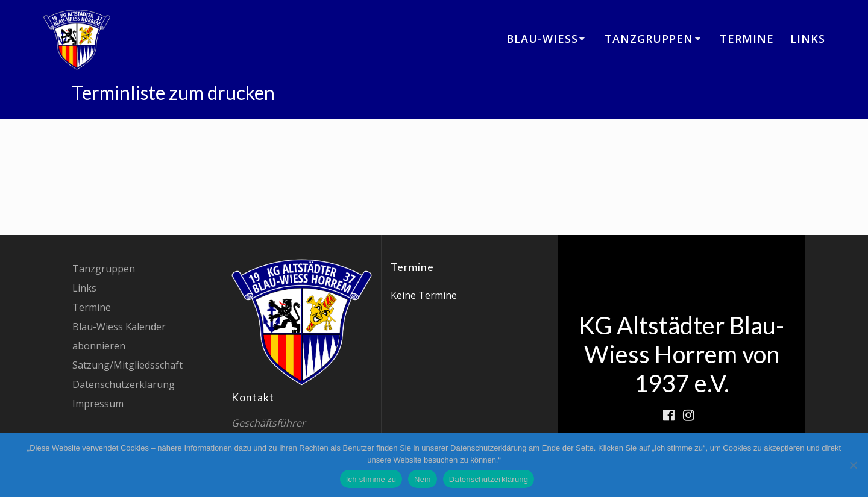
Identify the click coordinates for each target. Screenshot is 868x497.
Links (808, 39)
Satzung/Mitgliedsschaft (127, 365)
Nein (423, 479)
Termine (747, 39)
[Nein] (853, 465)
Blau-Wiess (542, 39)
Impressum (98, 404)
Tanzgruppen (649, 39)
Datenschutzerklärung (124, 384)
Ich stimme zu (371, 479)
